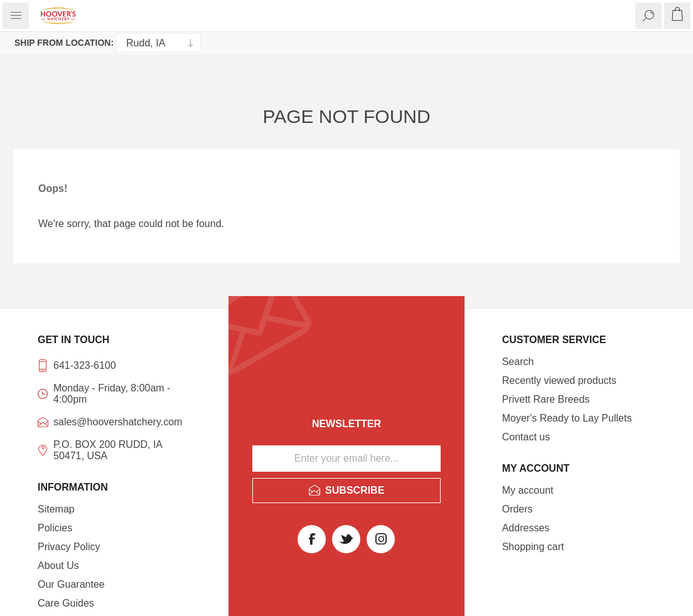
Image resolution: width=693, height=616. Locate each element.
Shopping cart (533, 547)
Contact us (526, 437)
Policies (55, 528)
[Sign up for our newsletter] (346, 459)
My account (528, 490)
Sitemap (56, 509)
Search (518, 362)
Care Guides (66, 603)
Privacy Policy (69, 547)
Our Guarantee (71, 584)
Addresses (526, 528)
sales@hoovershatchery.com (118, 422)
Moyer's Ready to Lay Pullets (567, 418)
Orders (518, 509)
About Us (58, 566)
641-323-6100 (85, 365)
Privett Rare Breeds (546, 399)
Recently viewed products (559, 380)
